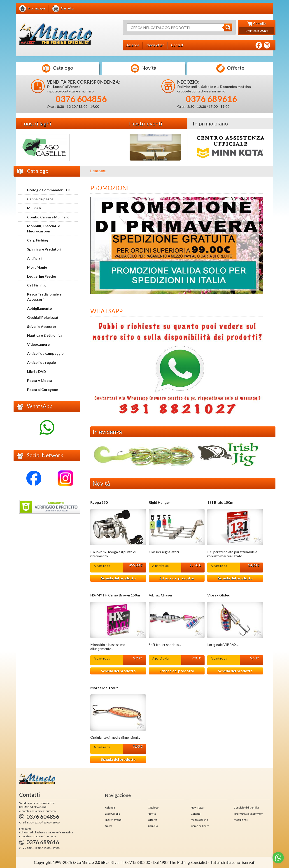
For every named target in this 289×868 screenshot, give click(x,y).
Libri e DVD (37, 371)
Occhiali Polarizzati (43, 317)
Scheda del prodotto (118, 578)
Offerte (230, 68)
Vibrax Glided (219, 595)
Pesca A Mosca (40, 380)
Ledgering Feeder (42, 276)
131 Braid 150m (220, 502)
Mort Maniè (37, 267)
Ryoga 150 (99, 502)
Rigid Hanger (160, 502)
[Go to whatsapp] (278, 858)
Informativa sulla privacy (248, 814)
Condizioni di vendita (246, 808)
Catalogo (58, 68)
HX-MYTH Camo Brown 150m (115, 595)
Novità (143, 68)
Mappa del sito (199, 820)
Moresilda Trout (104, 688)
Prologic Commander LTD (49, 190)
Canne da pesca (40, 199)
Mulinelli (34, 208)
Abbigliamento (40, 308)
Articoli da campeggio (45, 353)
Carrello (153, 826)
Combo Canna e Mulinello (48, 217)
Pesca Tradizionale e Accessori (44, 297)
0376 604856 (81, 99)
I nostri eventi (113, 820)
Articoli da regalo (42, 362)
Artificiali (35, 258)
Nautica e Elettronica (45, 335)
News (108, 826)
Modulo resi (241, 820)
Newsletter (198, 808)
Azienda (110, 808)
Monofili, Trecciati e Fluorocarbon (44, 228)
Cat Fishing (36, 285)
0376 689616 (211, 99)
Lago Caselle (113, 814)
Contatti (196, 814)
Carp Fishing (37, 240)
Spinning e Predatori (44, 249)
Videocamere (38, 344)
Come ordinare (200, 826)
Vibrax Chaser (161, 595)
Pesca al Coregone (43, 389)
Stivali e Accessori (42, 326)
